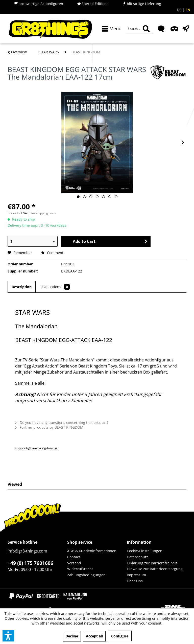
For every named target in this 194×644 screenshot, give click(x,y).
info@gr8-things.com (27, 551)
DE (180, 10)
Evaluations (56, 287)
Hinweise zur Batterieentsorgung (155, 569)
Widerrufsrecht (80, 569)
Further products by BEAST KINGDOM (49, 427)
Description (22, 287)
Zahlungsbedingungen (86, 575)
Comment (52, 253)
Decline (72, 636)
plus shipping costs (43, 213)
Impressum (136, 575)
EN (188, 10)
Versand (74, 563)
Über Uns (135, 581)
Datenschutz (137, 557)
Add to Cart (110, 241)
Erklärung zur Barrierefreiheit (152, 563)
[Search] (146, 29)
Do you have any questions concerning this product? (62, 422)
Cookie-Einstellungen (145, 551)
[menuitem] (111, 29)
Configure (120, 636)
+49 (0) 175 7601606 (30, 563)
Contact (74, 557)
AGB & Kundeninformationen (92, 551)
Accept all (94, 636)
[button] (8, 636)
